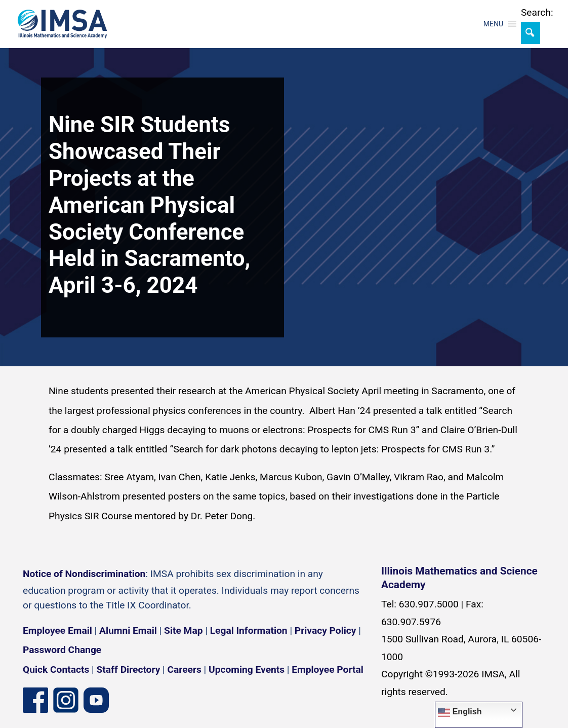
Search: (537, 12)
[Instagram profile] (66, 699)
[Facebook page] (35, 699)
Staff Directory (129, 669)
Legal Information (249, 630)
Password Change (62, 650)
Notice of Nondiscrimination (84, 574)
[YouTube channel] (96, 699)
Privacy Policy (326, 630)
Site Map (183, 630)
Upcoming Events (247, 669)
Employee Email (57, 630)
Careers (185, 669)
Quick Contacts (56, 669)
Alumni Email (128, 630)
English (460, 712)
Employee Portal (327, 669)
